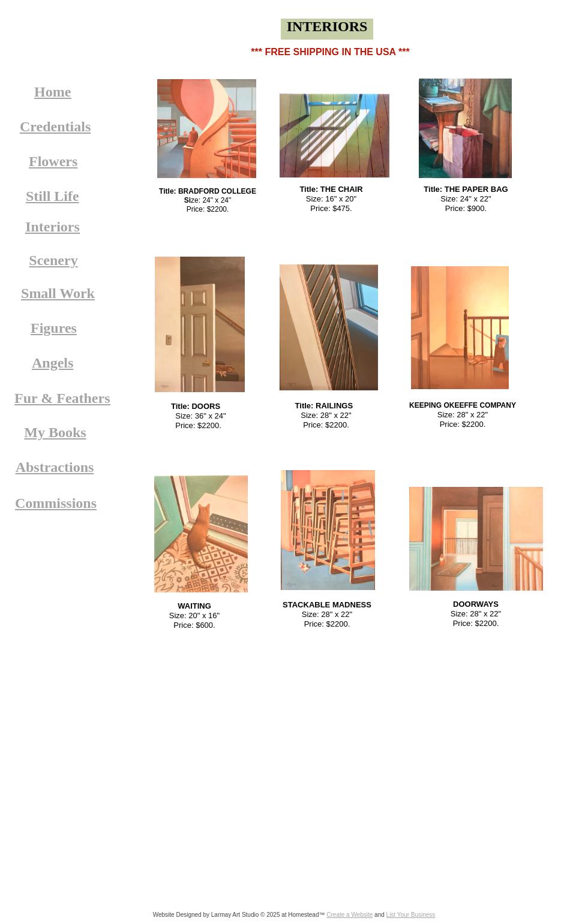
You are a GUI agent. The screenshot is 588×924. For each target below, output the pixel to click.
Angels (52, 363)
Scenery (53, 260)
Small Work (58, 293)
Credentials (55, 127)
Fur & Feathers (62, 398)
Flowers (53, 161)
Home (52, 92)
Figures (54, 328)
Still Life (52, 196)
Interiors (52, 227)
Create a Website (349, 915)
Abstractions (55, 467)
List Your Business (411, 915)
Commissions (56, 503)
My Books (55, 432)
